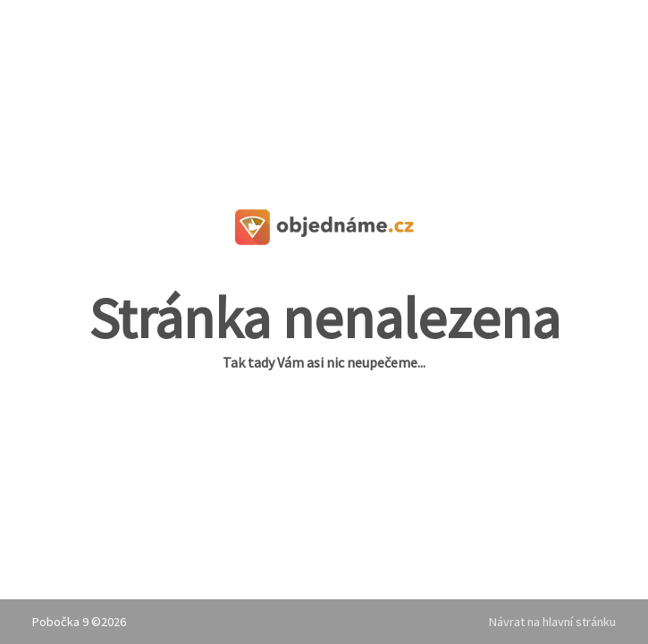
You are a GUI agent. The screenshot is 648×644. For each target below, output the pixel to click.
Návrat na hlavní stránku (552, 622)
